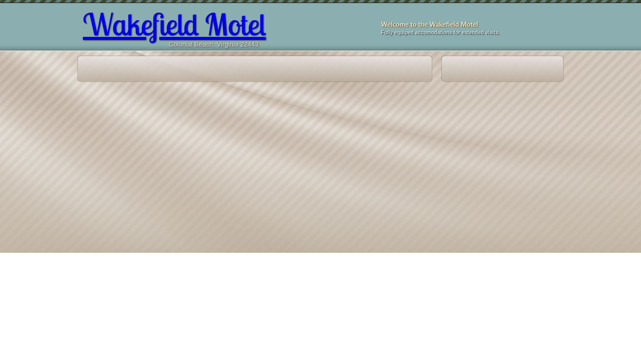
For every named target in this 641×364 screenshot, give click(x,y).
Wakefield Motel (174, 24)
